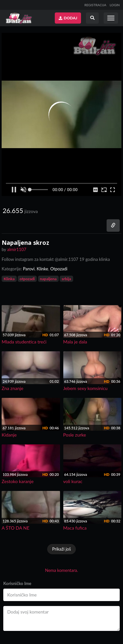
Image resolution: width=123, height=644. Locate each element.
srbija (66, 279)
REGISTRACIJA (95, 5)
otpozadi (27, 279)
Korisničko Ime (17, 583)
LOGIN (115, 5)
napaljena (48, 279)
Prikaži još (61, 549)
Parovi (29, 269)
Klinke (42, 269)
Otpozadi (59, 269)
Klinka (9, 279)
